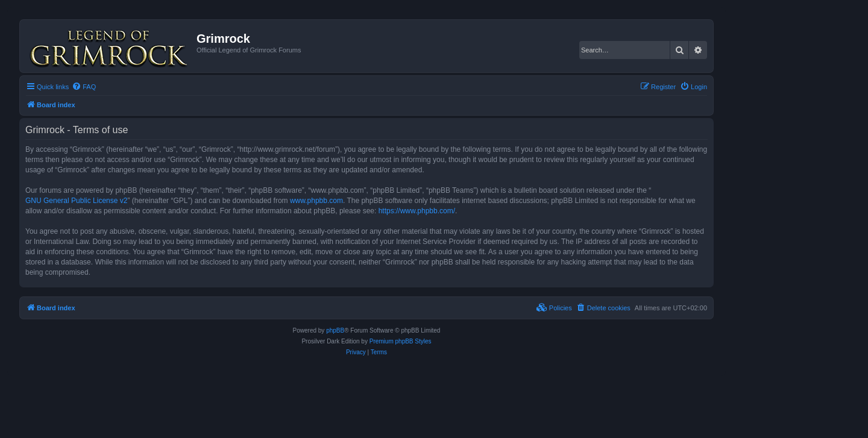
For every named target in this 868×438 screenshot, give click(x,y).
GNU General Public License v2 (76, 201)
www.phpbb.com (316, 201)
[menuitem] (84, 87)
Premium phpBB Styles (401, 341)
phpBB (335, 330)
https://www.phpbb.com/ (417, 211)
